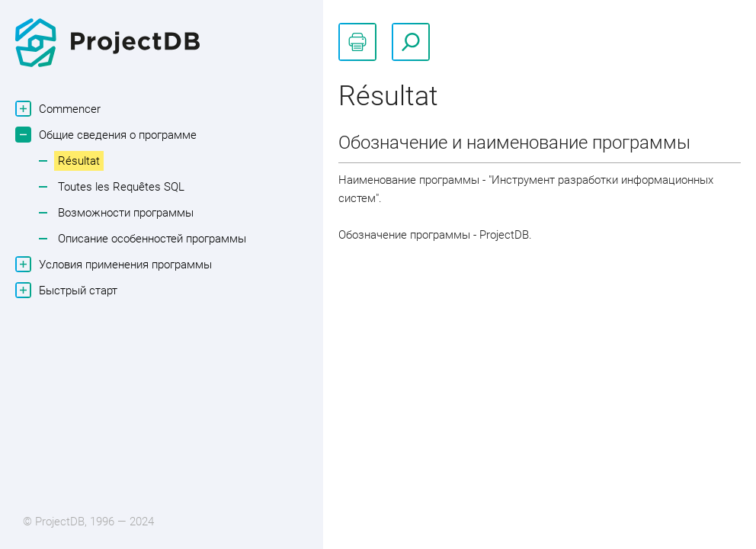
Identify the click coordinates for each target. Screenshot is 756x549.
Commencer (68, 109)
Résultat (79, 161)
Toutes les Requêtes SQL (121, 187)
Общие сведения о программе (116, 135)
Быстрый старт (76, 290)
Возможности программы (126, 213)
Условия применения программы (123, 264)
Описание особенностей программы (152, 239)
